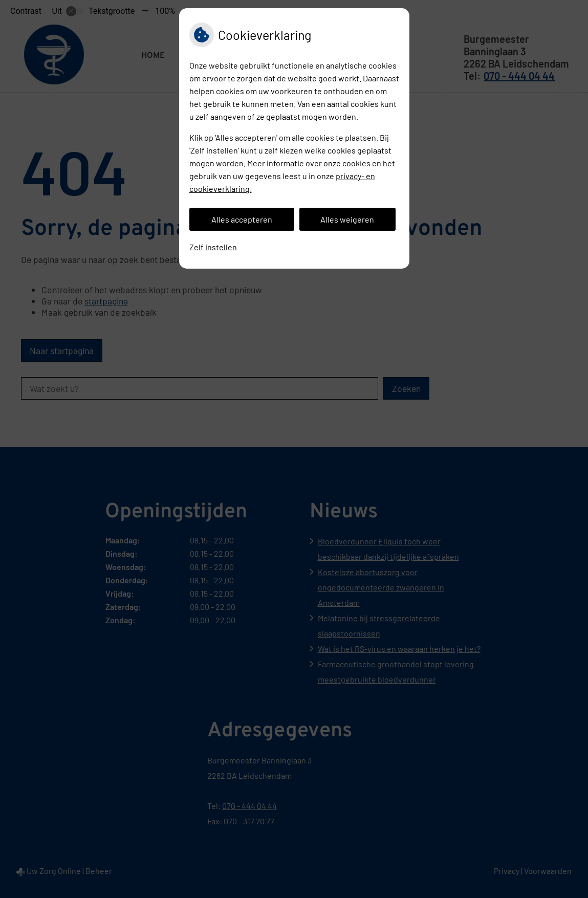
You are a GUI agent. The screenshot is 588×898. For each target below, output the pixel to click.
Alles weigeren (347, 219)
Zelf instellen (213, 247)
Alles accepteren (242, 219)
